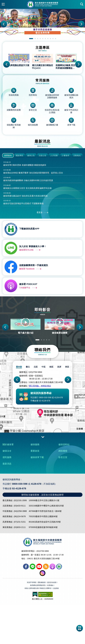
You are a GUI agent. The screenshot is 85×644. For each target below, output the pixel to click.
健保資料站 (64, 484)
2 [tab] (35, 39)
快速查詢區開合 (82, 4)
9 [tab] (53, 39)
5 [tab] (43, 39)
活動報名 (77, 189)
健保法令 (7, 490)
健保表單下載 (37, 496)
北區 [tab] (36, 406)
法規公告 (42, 189)
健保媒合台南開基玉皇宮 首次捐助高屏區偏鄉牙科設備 (42, 220)
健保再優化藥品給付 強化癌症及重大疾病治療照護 (42, 228)
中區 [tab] (44, 406)
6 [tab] (45, 39)
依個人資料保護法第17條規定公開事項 (38, 627)
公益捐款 (56, 627)
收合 (43, 476)
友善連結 (50, 625)
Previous (4, 24)
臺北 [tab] (28, 406)
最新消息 (7, 503)
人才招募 (54, 189)
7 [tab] (48, 39)
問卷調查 (80, 628)
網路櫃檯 (63, 490)
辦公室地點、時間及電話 (40, 425)
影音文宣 (63, 496)
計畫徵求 (66, 189)
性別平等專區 (32, 622)
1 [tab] (31, 39)
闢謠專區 (19, 189)
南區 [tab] (51, 406)
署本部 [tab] (19, 406)
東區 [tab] (67, 406)
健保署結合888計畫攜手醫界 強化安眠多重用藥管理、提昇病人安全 (42, 205)
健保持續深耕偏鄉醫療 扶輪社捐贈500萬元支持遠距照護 (42, 212)
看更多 (40, 246)
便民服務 (7, 496)
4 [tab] (40, 39)
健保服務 (35, 484)
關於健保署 (8, 484)
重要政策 (35, 490)
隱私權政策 (42, 622)
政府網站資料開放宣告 (38, 625)
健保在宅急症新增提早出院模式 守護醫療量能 (42, 235)
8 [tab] (50, 39)
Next (81, 24)
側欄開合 (3, 4)
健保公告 (31, 189)
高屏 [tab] (59, 406)
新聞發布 (8, 189)
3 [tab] (38, 39)
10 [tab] (56, 39)
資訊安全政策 (52, 622)
